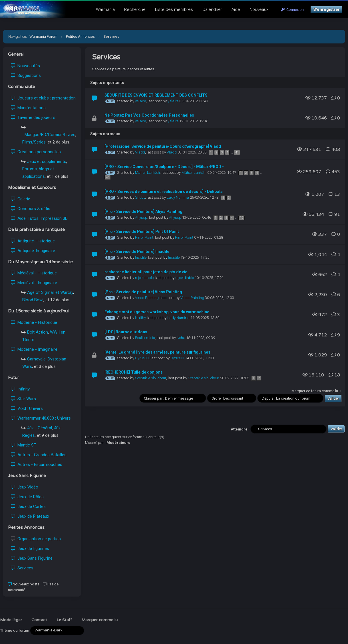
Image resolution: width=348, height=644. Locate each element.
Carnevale (36, 359)
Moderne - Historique (34, 322)
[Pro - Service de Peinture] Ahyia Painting (143, 212)
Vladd (140, 152)
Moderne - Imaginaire (34, 349)
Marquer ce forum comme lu (315, 391)
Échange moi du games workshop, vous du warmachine (157, 312)
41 (237, 152)
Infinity (20, 389)
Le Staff (64, 620)
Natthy (140, 318)
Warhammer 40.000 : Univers (41, 418)
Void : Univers (27, 408)
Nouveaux (259, 9)
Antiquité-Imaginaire (33, 251)
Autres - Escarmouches (37, 464)
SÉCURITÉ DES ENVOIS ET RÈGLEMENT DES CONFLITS (156, 95)
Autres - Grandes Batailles (39, 455)
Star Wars (23, 399)
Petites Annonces (80, 36)
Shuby (140, 197)
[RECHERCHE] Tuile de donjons (134, 372)
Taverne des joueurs (33, 117)
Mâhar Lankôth (147, 173)
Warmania (105, 9)
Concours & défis (31, 209)
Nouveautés (25, 66)
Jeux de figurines (30, 549)
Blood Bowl (33, 300)
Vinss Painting (147, 298)
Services (22, 568)
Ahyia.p (141, 217)
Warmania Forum (43, 36)
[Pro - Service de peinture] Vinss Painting (143, 292)
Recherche (135, 9)
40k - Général (40, 428)
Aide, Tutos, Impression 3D (39, 218)
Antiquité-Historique (33, 241)
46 (108, 177)
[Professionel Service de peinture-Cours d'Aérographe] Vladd (163, 146)
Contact (39, 620)
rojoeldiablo (144, 278)
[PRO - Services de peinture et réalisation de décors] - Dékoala (164, 192)
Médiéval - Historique (34, 273)
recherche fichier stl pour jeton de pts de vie (146, 272)
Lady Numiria (178, 197)
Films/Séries (34, 142)
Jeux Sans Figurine (32, 558)
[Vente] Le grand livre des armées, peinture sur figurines (157, 352)
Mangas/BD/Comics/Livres (50, 135)
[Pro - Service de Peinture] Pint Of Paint (142, 232)
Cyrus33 (142, 358)
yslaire (140, 101)
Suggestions (26, 75)
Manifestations (28, 108)
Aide (236, 9)
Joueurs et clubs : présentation (43, 98)
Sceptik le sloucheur (151, 378)
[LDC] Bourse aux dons (126, 332)
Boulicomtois (145, 338)
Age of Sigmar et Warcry (50, 292)
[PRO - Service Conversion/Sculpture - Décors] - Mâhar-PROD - (164, 167)
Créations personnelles (36, 152)
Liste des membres (174, 9)
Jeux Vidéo (25, 487)
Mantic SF (23, 445)
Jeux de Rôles (27, 497)
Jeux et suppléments (47, 162)
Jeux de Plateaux (30, 516)
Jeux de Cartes (28, 507)
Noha (181, 338)
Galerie (21, 199)
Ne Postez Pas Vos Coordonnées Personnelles (149, 115)
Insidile (141, 257)
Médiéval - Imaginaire (34, 283)
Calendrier (212, 9)
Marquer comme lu (99, 620)
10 (242, 218)
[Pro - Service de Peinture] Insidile (137, 252)
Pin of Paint (144, 237)
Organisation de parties (36, 539)
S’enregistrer (326, 9)
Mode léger (11, 620)
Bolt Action (38, 332)
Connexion (292, 10)
